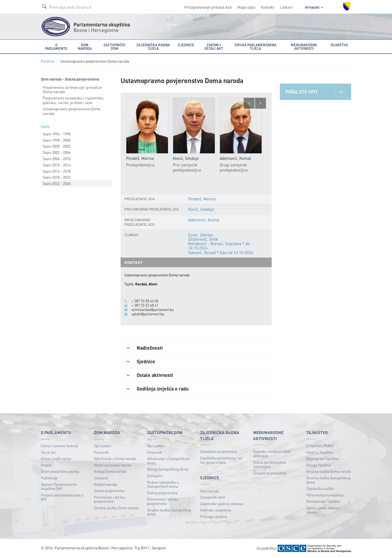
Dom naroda (210, 491)
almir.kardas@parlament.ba (153, 310)
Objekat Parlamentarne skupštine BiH (59, 487)
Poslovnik (101, 452)
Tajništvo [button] (339, 45)
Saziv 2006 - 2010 (57, 158)
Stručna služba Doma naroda (116, 508)
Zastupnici (155, 476)
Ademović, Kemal (204, 220)
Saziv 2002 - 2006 (57, 152)
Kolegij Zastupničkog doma (168, 469)
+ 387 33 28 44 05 (145, 301)
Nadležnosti (144, 348)
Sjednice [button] (186, 45)
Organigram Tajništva (322, 458)
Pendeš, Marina (202, 199)
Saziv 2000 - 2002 (57, 146)
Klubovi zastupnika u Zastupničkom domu (163, 484)
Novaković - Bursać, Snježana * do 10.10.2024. (219, 246)
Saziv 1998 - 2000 (57, 140)
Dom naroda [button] (85, 47)
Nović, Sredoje (201, 209)
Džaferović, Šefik (203, 239)
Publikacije (49, 478)
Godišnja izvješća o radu (157, 389)
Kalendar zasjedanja (216, 510)
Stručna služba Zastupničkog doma (169, 512)
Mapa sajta (246, 7)
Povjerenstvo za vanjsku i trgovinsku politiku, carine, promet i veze (73, 100)
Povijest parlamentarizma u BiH (62, 497)
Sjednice (140, 362)
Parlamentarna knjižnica (325, 495)
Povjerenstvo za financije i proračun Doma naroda (72, 89)
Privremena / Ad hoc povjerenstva (110, 499)
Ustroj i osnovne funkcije (59, 446)
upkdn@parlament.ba (148, 314)
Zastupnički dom (213, 497)
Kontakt (268, 7)
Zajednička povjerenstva (219, 451)
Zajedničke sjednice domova (222, 504)
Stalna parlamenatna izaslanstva (269, 464)
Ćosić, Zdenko (200, 235)
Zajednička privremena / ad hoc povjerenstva (221, 460)
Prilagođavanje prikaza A (208, 7)
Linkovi (286, 7)
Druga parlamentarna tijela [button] (255, 47)
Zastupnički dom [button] (114, 47)
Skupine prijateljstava (270, 473)
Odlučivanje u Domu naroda (115, 458)
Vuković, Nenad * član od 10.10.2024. (221, 252)
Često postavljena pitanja (60, 471)
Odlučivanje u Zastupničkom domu (168, 461)
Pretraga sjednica (214, 516)
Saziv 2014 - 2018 (57, 171)
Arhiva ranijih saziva (56, 458)
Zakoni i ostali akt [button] (214, 47)
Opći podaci (103, 446)
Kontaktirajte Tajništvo (323, 501)
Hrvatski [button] (314, 7)
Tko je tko (48, 452)
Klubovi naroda (105, 484)
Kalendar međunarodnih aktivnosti (272, 454)
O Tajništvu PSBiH (320, 446)
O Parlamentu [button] (56, 47)
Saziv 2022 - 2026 (57, 183)
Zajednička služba (320, 488)
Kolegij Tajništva (319, 465)
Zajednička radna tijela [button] (153, 47)
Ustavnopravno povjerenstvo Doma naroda (71, 111)
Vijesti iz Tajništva (319, 452)
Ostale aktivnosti (149, 375)
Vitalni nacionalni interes (113, 465)
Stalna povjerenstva (109, 491)
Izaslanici (101, 478)
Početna (48, 61)
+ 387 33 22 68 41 (145, 305)
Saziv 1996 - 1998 (57, 134)
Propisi (46, 465)
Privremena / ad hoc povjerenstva (163, 501)
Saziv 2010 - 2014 (57, 165)
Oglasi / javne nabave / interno (324, 510)
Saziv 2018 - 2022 (57, 177)
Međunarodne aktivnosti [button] (304, 47)
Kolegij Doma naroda (110, 471)
